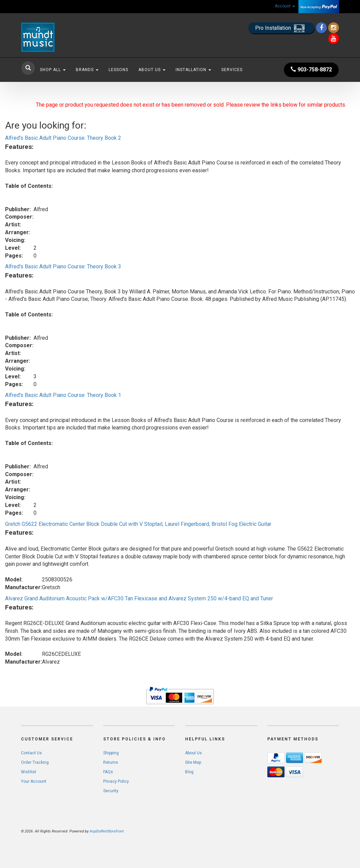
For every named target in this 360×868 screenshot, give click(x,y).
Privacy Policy (116, 781)
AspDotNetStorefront (107, 831)
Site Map (193, 762)
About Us (152, 70)
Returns (111, 762)
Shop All (53, 70)
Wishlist (29, 772)
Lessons (118, 70)
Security (111, 791)
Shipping (111, 753)
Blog (189, 772)
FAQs (108, 772)
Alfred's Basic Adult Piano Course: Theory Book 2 (63, 138)
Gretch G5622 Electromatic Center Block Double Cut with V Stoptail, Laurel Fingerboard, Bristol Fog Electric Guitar (138, 524)
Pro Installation (281, 28)
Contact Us (31, 753)
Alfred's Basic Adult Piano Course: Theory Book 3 (63, 266)
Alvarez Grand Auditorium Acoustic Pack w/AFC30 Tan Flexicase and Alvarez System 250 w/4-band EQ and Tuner (139, 598)
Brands (87, 70)
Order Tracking (35, 762)
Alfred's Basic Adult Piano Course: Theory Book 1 (63, 395)
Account (285, 6)
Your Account (34, 781)
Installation (193, 70)
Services (232, 70)
